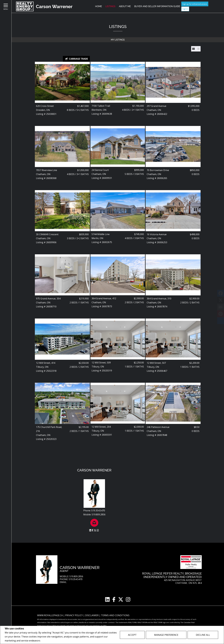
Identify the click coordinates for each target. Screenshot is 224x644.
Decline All (203, 635)
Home (99, 6)
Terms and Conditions (115, 615)
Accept (132, 635)
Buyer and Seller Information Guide (157, 6)
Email (63, 582)
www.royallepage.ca (50, 615)
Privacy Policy (48, 641)
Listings (110, 6)
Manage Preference (166, 635)
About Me (125, 6)
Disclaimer (92, 615)
